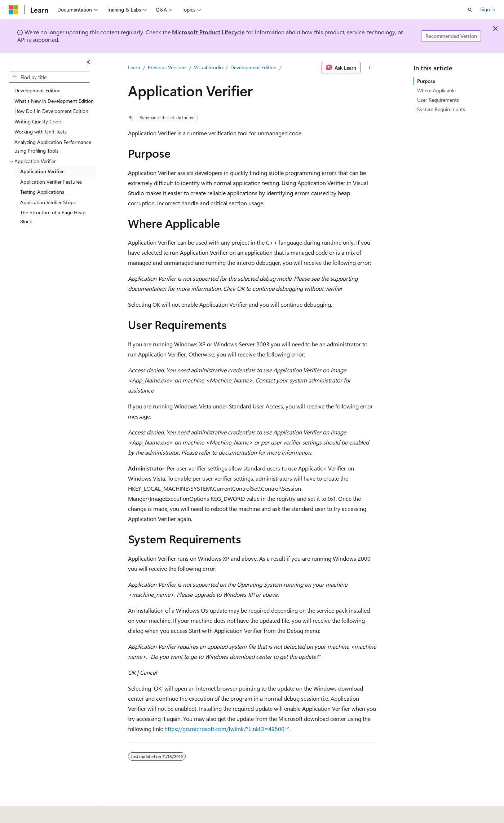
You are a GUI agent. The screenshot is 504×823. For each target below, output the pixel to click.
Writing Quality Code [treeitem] (38, 121)
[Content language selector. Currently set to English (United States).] (42, 813)
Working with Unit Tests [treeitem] (41, 132)
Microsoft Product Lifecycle (208, 32)
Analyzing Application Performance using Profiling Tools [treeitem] (53, 146)
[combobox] (49, 77)
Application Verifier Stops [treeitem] (48, 202)
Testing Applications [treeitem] (42, 192)
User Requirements (438, 100)
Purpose (426, 81)
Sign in (488, 9)
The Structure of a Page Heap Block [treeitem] (53, 217)
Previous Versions (167, 67)
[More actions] (370, 67)
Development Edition (253, 67)
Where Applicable (436, 90)
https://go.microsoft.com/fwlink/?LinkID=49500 (224, 729)
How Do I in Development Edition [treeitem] (51, 111)
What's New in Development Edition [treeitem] (54, 101)
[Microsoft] (13, 10)
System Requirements (441, 109)
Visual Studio (208, 67)
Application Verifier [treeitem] (42, 171)
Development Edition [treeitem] (37, 90)
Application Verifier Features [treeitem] (51, 182)
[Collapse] (88, 62)
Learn (134, 67)
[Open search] (470, 10)
